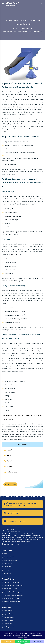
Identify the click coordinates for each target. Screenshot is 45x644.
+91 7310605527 (13, 513)
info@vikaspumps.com (16, 521)
